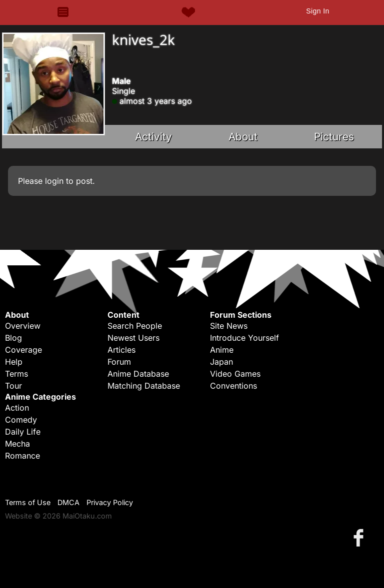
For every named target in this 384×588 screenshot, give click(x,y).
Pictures (334, 137)
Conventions (233, 386)
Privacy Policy (110, 502)
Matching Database (144, 386)
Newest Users (133, 338)
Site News (229, 326)
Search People (135, 326)
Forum (119, 362)
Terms (16, 374)
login (54, 181)
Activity (153, 137)
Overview (23, 326)
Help (14, 362)
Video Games (235, 374)
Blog (13, 338)
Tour (13, 386)
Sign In (317, 11)
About (243, 137)
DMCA (68, 502)
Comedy (21, 420)
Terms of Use (28, 502)
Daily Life (23, 432)
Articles (121, 350)
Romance (22, 456)
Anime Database (138, 374)
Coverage (23, 350)
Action (17, 408)
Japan (221, 362)
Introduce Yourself (244, 338)
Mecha (17, 444)
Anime (222, 350)
